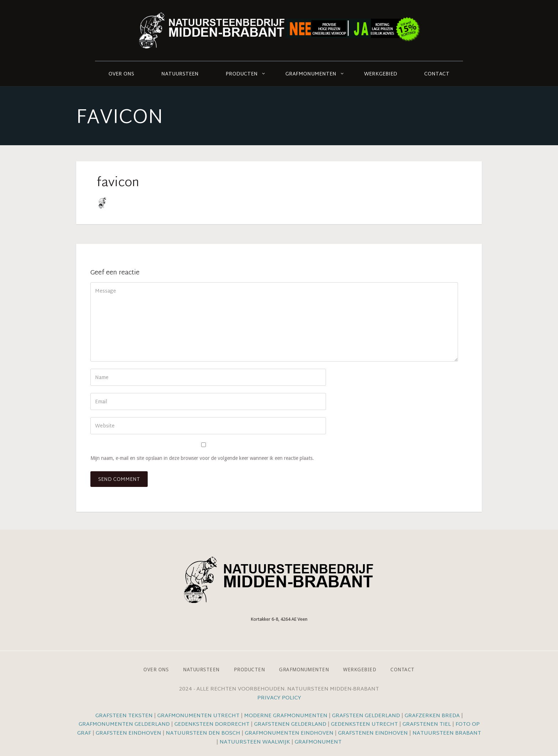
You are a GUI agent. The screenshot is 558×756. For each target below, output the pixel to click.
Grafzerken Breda (432, 716)
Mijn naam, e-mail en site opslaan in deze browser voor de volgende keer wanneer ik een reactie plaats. (202, 458)
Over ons (121, 74)
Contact (437, 74)
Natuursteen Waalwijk (255, 742)
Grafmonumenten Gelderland (124, 724)
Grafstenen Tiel (427, 724)
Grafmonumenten (311, 74)
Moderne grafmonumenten (286, 716)
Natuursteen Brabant (447, 733)
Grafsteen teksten (124, 716)
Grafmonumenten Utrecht (198, 716)
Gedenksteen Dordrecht (212, 724)
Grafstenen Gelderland (290, 724)
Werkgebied (381, 74)
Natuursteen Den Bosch (203, 733)
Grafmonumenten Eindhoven (289, 733)
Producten (242, 74)
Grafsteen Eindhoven (128, 733)
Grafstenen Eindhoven (373, 733)
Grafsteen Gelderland (366, 716)
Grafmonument (318, 742)
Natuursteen (180, 74)
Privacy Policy (279, 698)
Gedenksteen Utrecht (365, 724)
